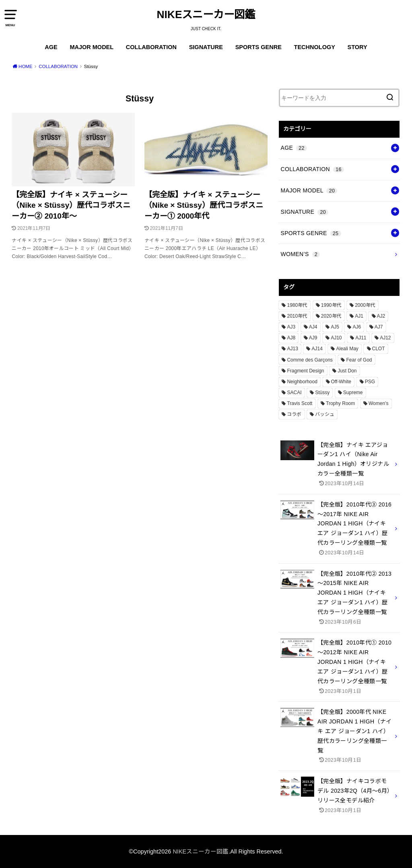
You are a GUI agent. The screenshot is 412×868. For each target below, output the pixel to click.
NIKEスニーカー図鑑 (206, 14)
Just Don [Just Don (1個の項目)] (347, 371)
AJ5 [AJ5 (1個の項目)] (335, 327)
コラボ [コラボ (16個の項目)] (294, 414)
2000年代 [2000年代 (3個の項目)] (365, 305)
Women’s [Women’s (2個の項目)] (379, 403)
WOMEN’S (300, 254)
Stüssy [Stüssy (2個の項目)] (322, 393)
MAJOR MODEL (92, 47)
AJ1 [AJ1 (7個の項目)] (359, 316)
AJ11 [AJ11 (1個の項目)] (361, 338)
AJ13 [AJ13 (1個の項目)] (292, 349)
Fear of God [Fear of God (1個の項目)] (359, 360)
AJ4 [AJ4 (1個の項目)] (313, 327)
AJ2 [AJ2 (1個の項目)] (381, 316)
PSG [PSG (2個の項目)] (370, 382)
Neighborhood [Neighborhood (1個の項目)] (302, 382)
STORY (357, 47)
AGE (51, 47)
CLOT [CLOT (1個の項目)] (379, 349)
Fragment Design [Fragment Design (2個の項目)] (305, 371)
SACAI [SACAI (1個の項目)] (294, 393)
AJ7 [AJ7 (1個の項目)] (379, 327)
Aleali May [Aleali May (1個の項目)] (347, 349)
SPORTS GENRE (259, 47)
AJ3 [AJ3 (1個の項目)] (291, 327)
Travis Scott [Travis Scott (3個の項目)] (300, 403)
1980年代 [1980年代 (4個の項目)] (297, 305)
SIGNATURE (206, 47)
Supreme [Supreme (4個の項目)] (353, 393)
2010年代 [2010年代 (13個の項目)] (297, 316)
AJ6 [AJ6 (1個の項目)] (357, 327)
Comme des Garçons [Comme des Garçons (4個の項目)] (310, 360)
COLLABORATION (151, 47)
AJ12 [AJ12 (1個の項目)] (385, 338)
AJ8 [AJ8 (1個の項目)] (291, 338)
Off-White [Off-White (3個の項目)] (341, 382)
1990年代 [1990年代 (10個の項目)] (331, 305)
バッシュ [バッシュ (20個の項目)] (325, 414)
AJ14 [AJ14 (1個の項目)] (317, 349)
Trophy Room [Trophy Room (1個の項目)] (340, 403)
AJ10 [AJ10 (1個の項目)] (336, 338)
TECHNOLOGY (315, 47)
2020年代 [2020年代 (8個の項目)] (331, 316)
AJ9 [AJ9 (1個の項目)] (313, 338)
